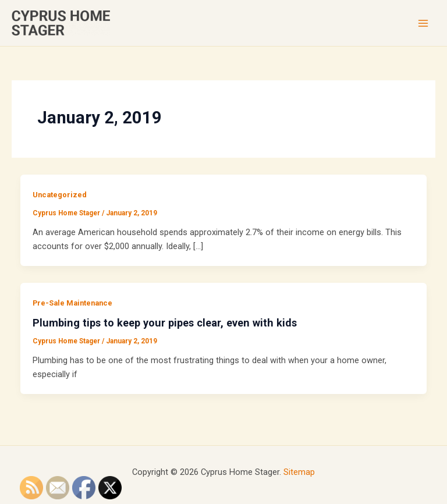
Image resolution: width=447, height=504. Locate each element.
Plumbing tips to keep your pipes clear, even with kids (165, 323)
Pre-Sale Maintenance (72, 303)
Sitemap (299, 472)
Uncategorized (60, 195)
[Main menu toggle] (423, 23)
